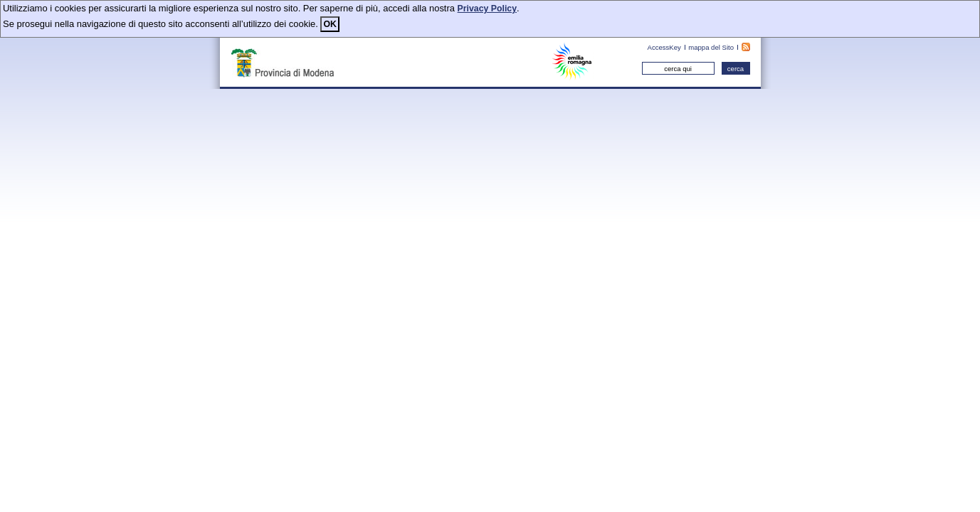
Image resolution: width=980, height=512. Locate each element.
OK (330, 24)
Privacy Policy (487, 9)
